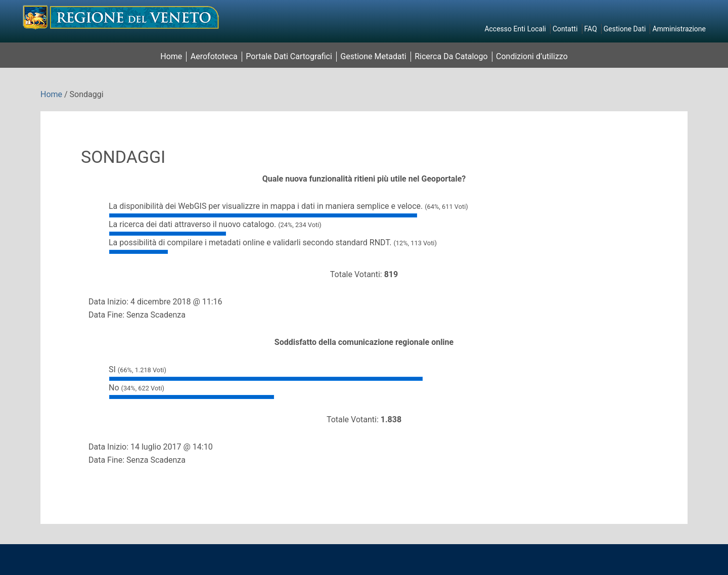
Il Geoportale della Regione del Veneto (121, 17)
